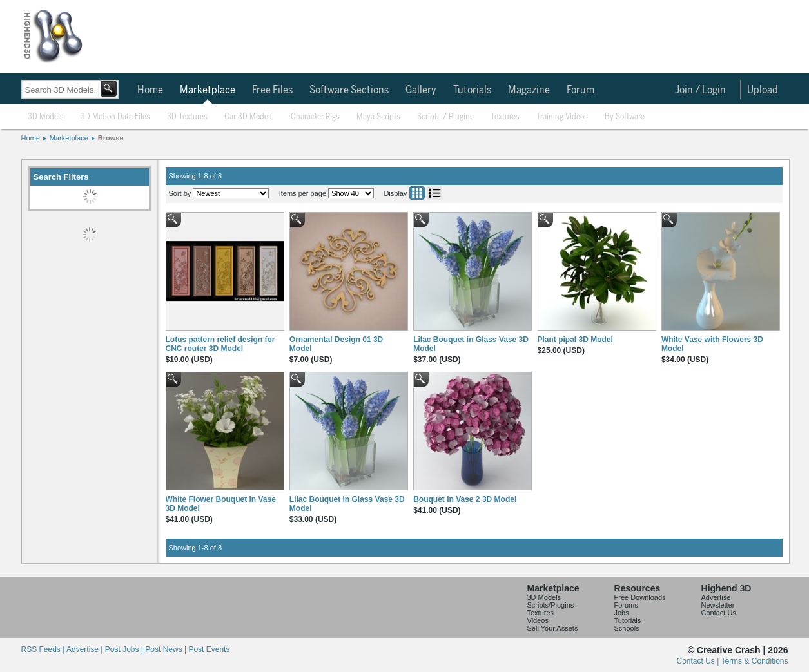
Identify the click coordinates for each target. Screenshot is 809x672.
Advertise (716, 597)
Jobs (622, 613)
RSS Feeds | (44, 649)
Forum (580, 90)
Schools (627, 628)
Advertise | (86, 649)
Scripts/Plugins (551, 605)
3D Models (46, 117)
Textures (505, 117)
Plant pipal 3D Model (575, 340)
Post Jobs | (125, 649)
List (434, 193)
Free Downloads (640, 597)
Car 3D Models (249, 117)
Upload (763, 90)
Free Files (272, 90)
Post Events (209, 649)
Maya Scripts (378, 117)
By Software (625, 117)
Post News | (167, 649)
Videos (538, 620)
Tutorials (472, 90)
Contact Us (719, 613)
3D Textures (187, 117)
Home (150, 90)
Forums (626, 605)
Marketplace (208, 90)
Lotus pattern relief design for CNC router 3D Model (220, 344)
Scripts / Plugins (445, 117)
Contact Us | (699, 661)
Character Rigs (315, 117)
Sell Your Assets (553, 628)
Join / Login (700, 90)
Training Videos (562, 117)
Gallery (421, 90)
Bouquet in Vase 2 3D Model (465, 499)
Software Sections (349, 90)
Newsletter (718, 605)
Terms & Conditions (754, 661)
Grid (417, 193)
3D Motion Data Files (115, 117)
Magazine (529, 90)
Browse (111, 138)
